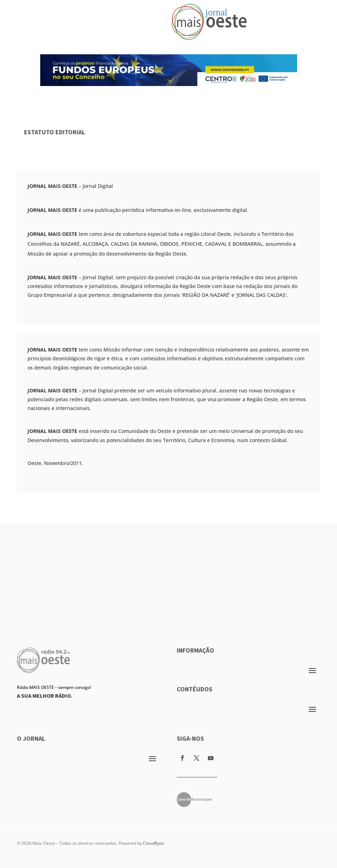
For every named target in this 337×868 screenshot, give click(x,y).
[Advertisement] (168, 573)
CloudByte (153, 843)
